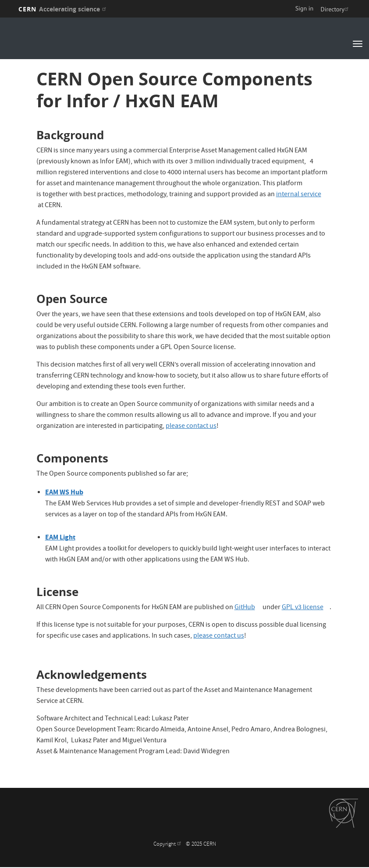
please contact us (191, 427)
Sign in (305, 8)
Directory (336, 9)
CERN (63, 9)
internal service (302, 195)
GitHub (248, 608)
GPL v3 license (306, 608)
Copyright (168, 845)
